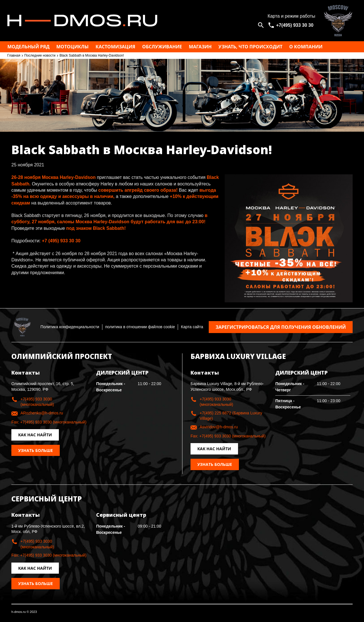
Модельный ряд (28, 47)
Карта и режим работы (291, 16)
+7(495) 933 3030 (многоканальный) (37, 402)
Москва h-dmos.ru (132, 21)
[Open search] (261, 25)
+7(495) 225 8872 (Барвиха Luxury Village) (231, 416)
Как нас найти (35, 435)
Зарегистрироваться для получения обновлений (281, 327)
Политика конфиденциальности (70, 327)
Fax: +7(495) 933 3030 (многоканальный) (49, 422)
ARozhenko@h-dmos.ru (42, 413)
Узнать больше (36, 450)
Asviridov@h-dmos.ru (219, 427)
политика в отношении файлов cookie (140, 327)
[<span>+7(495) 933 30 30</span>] (291, 25)
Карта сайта (192, 327)
